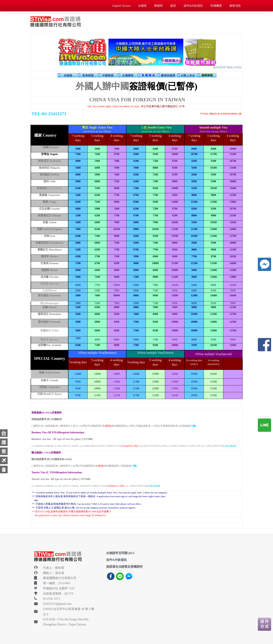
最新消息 (235, 6)
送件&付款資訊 (193, 6)
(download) (231, 446)
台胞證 (142, 6)
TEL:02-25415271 (49, 114)
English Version (122, 6)
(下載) (193, 426)
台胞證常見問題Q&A (120, 553)
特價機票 (216, 6)
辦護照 (158, 6)
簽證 (173, 6)
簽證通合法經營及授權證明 (124, 567)
